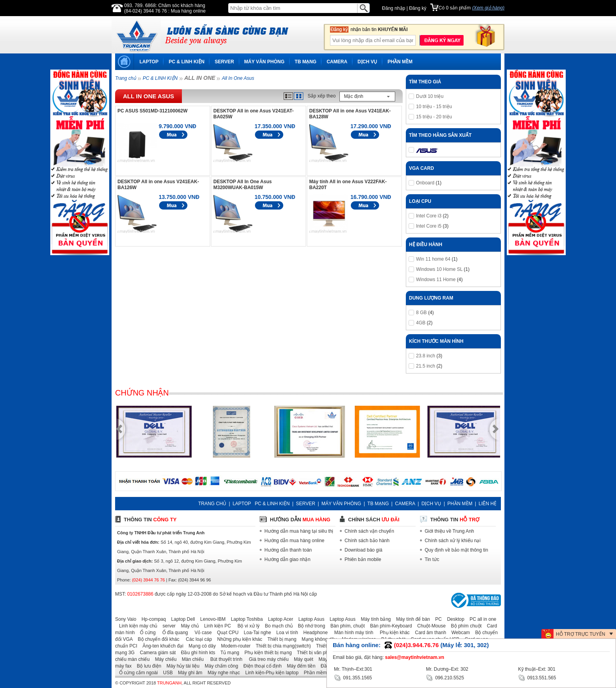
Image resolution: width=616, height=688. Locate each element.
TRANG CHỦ (212, 504)
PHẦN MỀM (400, 62)
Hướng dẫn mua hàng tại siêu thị (299, 531)
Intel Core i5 (429, 226)
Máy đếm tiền (299, 666)
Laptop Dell (181, 619)
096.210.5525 (445, 677)
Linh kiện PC (215, 626)
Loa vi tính (285, 633)
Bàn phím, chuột (346, 626)
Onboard (425, 183)
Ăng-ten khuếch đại (161, 646)
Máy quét (302, 659)
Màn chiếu (191, 659)
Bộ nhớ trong (309, 626)
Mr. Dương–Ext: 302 (447, 669)
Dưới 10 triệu (430, 96)
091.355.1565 (353, 677)
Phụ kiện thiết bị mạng (266, 653)
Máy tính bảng (374, 619)
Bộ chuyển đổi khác (157, 639)
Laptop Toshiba (245, 619)
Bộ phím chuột (464, 626)
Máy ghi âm (188, 673)
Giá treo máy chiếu (266, 659)
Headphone (313, 633)
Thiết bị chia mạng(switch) (281, 646)
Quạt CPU (226, 633)
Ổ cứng (146, 633)
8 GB (421, 313)
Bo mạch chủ (277, 626)
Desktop (454, 619)
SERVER (224, 62)
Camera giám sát (156, 653)
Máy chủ (188, 626)
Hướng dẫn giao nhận (287, 559)
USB (166, 673)
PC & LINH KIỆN (186, 62)
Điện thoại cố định (260, 666)
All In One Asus (238, 78)
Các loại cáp (196, 639)
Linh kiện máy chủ (136, 626)
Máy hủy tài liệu (181, 666)
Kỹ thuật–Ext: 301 (537, 669)
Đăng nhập (393, 8)
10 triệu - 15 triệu (434, 107)
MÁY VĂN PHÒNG (264, 62)
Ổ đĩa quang (172, 633)
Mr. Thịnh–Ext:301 (353, 669)
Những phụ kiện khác (238, 639)
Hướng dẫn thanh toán (288, 550)
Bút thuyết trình (224, 659)
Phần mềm (313, 673)
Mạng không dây (317, 639)
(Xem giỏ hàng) (488, 8)
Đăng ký (418, 8)
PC (437, 619)
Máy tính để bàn (411, 619)
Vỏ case (201, 633)
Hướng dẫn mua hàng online (294, 541)
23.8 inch (426, 356)
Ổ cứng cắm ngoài (137, 673)
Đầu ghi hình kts (196, 653)
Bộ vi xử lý (246, 626)
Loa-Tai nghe (256, 633)
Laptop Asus (310, 619)
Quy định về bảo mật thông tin (456, 550)
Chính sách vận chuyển (369, 531)
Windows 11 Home (436, 280)
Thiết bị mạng (280, 639)
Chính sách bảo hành (367, 541)
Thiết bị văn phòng (314, 653)
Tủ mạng (228, 653)
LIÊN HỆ (488, 504)
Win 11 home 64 (433, 259)
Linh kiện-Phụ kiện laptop (270, 673)
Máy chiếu (164, 659)
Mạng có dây (200, 646)
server (167, 626)
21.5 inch (426, 366)
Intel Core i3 (429, 216)
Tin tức (432, 559)
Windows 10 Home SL (439, 269)
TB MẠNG (305, 62)
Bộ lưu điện (147, 666)
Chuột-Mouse (429, 626)
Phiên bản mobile (363, 559)
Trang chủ (126, 78)
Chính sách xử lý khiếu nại (453, 541)
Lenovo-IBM (211, 619)
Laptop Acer (279, 619)
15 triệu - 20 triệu (434, 117)
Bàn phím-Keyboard (389, 626)
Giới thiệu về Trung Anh (449, 531)
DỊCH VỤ (367, 62)
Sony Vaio (126, 619)
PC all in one (481, 619)
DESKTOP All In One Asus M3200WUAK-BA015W (243, 185)
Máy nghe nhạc (222, 673)
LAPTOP (149, 62)
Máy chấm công (219, 666)
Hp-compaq (152, 619)
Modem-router (234, 646)
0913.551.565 (537, 677)
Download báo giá (363, 550)
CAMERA (337, 62)
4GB (421, 323)
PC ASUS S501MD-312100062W (152, 111)
